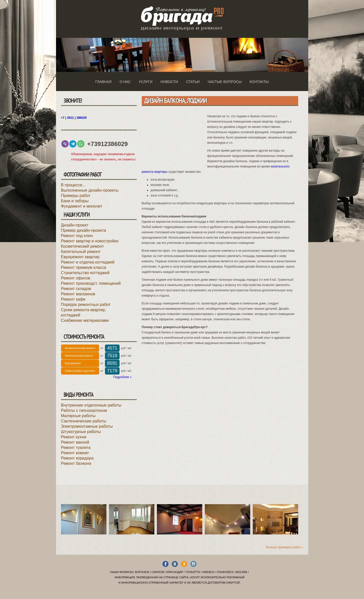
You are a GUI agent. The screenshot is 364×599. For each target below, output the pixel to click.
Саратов (158, 572)
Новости (169, 82)
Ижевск (208, 572)
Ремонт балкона (76, 463)
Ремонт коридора (77, 458)
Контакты (259, 82)
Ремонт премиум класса (84, 267)
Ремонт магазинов (78, 294)
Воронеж (142, 572)
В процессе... (73, 185)
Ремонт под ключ (77, 236)
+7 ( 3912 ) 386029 (74, 118)
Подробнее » (122, 377)
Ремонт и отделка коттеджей (88, 262)
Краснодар (175, 572)
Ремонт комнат (75, 453)
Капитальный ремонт (81, 252)
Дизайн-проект (75, 225)
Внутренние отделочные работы (91, 405)
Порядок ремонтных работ (86, 305)
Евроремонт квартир (80, 257)
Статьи (193, 82)
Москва (241, 572)
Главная (103, 82)
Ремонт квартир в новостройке (90, 241)
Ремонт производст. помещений (91, 283)
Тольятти (193, 572)
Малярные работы (78, 416)
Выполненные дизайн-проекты (90, 190)
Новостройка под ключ (80, 371)
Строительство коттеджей (85, 273)
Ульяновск (225, 572)
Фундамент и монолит (82, 206)
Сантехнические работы (84, 421)
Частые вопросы (225, 82)
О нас (125, 82)
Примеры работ (76, 196)
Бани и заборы (75, 201)
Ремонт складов (76, 289)
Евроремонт (73, 363)
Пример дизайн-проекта (84, 230)
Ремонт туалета (76, 448)
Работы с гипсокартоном (84, 410)
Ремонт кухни (74, 437)
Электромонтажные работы (87, 426)
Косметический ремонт (82, 246)
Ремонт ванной (75, 442)
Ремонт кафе (73, 299)
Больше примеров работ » (284, 547)
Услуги (146, 82)
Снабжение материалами (85, 320)
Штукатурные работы (81, 432)
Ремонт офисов (76, 278)
